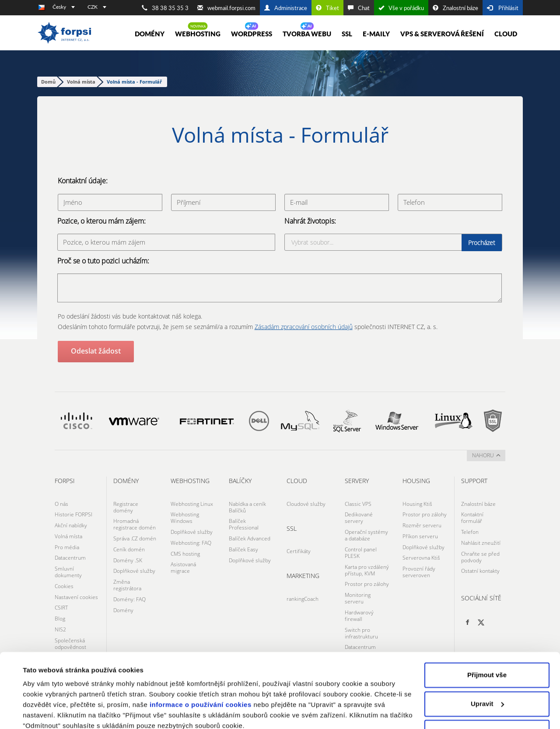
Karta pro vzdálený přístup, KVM (367, 566)
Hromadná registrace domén (135, 523)
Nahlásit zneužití (481, 540)
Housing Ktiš (417, 503)
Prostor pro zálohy (367, 580)
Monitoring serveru (358, 593)
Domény (150, 34)
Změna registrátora (127, 580)
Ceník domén (129, 546)
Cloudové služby (306, 503)
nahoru (486, 455)
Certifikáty (299, 550)
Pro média (67, 543)
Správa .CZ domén (135, 536)
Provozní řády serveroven (419, 567)
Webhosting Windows (185, 516)
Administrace (286, 8)
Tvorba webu (307, 34)
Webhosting (198, 34)
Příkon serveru (420, 533)
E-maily (376, 34)
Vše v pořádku (401, 8)
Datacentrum (70, 553)
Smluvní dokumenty (68, 567)
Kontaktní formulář (472, 516)
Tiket (327, 8)
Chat (359, 8)
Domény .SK (128, 556)
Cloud (506, 34)
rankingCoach (303, 597)
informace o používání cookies (201, 667)
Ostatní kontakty (480, 566)
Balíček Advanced (250, 536)
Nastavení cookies (76, 590)
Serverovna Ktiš (421, 553)
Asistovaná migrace (183, 563)
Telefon (470, 530)
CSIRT (61, 600)
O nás (61, 503)
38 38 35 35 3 (165, 8)
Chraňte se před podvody (480, 553)
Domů (48, 82)
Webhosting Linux (192, 503)
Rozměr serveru (422, 523)
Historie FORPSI (73, 513)
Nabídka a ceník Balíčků (247, 506)
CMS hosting (185, 550)
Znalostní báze (455, 8)
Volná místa (81, 82)
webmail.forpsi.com (226, 8)
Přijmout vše (487, 637)
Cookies (64, 580)
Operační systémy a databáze (366, 533)
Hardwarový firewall (359, 610)
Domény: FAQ (129, 593)
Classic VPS (358, 503)
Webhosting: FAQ (191, 540)
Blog (60, 610)
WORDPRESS (252, 34)
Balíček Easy (243, 546)
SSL (347, 34)
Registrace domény (126, 506)
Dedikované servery (359, 516)
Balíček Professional (244, 523)
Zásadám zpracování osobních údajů (304, 326)
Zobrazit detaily (47, 712)
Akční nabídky (71, 523)
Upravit (487, 665)
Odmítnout (487, 694)
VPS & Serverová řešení (442, 34)
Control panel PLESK (361, 550)
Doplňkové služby (134, 566)
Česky (64, 7)
